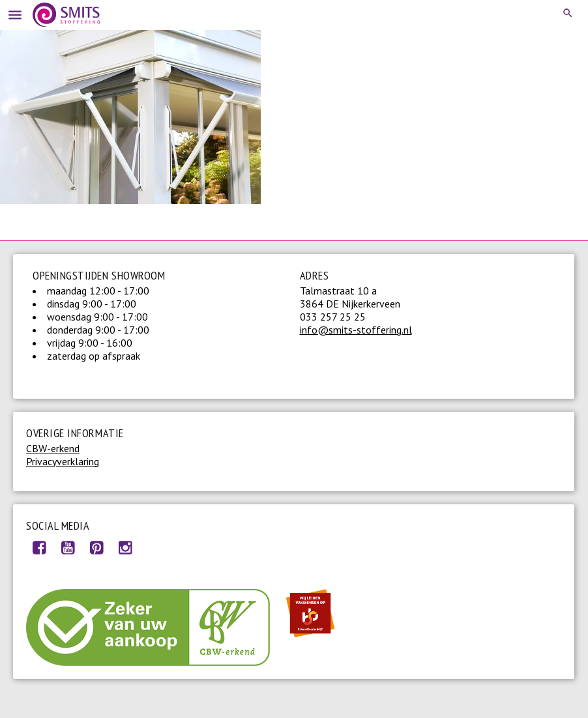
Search (568, 13)
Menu (13, 13)
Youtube (68, 547)
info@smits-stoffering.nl (356, 330)
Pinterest (96, 547)
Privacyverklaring (63, 461)
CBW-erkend (53, 448)
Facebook (39, 547)
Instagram (125, 547)
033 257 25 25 (333, 317)
